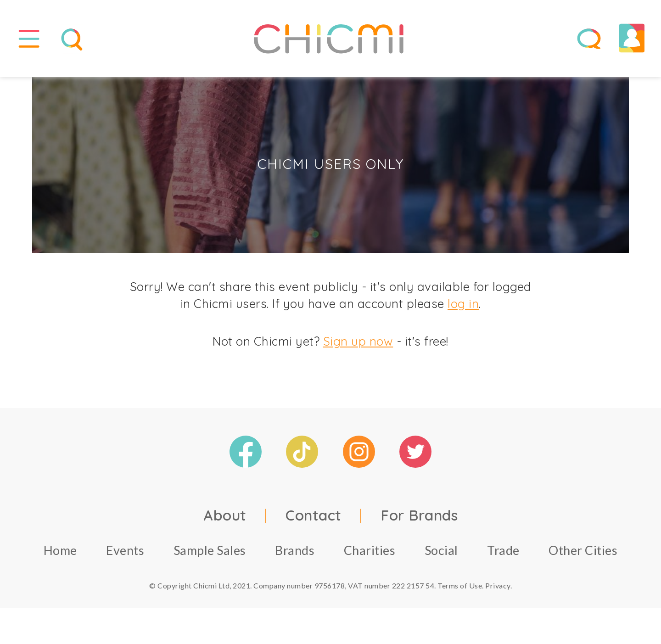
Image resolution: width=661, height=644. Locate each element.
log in (463, 307)
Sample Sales (210, 554)
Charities (370, 554)
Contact (314, 519)
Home (60, 554)
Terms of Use (460, 589)
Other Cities (583, 554)
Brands (295, 554)
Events (125, 554)
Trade (503, 554)
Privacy (498, 589)
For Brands (419, 519)
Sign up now (358, 345)
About (225, 519)
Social (441, 554)
